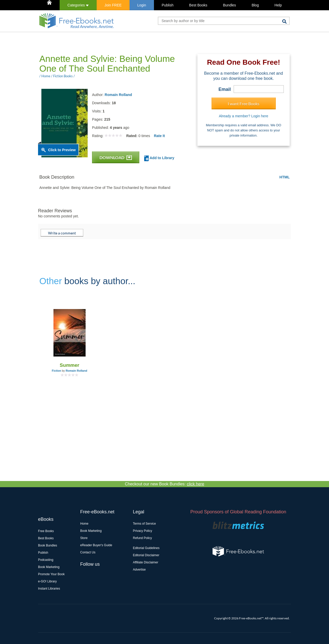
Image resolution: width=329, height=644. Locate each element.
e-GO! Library (47, 581)
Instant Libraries (49, 589)
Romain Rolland (118, 95)
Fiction (57, 371)
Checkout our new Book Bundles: (165, 484)
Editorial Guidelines (146, 548)
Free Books (46, 531)
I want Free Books (244, 104)
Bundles (229, 5)
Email (225, 89)
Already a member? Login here (243, 116)
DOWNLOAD (116, 157)
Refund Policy (142, 538)
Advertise (139, 570)
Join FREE (113, 5)
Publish (168, 5)
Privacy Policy (143, 531)
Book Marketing (49, 567)
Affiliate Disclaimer (145, 562)
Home (84, 524)
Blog (255, 5)
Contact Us (88, 552)
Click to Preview (62, 150)
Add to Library (159, 158)
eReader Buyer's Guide (96, 545)
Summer (69, 365)
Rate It (159, 136)
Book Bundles (48, 545)
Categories (78, 5)
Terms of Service (144, 524)
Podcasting (46, 560)
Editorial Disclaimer (146, 555)
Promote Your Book (51, 574)
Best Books (198, 5)
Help (278, 5)
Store (84, 538)
